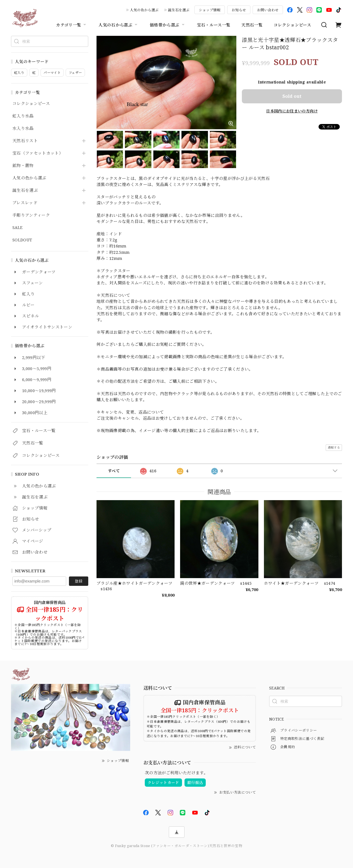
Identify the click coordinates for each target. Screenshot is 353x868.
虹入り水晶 (23, 116)
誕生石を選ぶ (179, 10)
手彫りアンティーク (31, 215)
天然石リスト (25, 141)
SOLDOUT (22, 240)
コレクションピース (292, 25)
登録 (79, 581)
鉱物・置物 (23, 166)
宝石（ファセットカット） (38, 153)
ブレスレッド (25, 203)
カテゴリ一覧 (72, 25)
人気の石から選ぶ (119, 25)
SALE (18, 228)
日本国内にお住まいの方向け (292, 111)
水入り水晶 (23, 128)
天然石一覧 (252, 25)
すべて (114, 471)
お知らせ (239, 10)
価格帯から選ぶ (168, 25)
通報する (334, 447)
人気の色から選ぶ (144, 10)
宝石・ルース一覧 (214, 25)
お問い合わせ (268, 10)
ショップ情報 (210, 10)
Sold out (292, 96)
